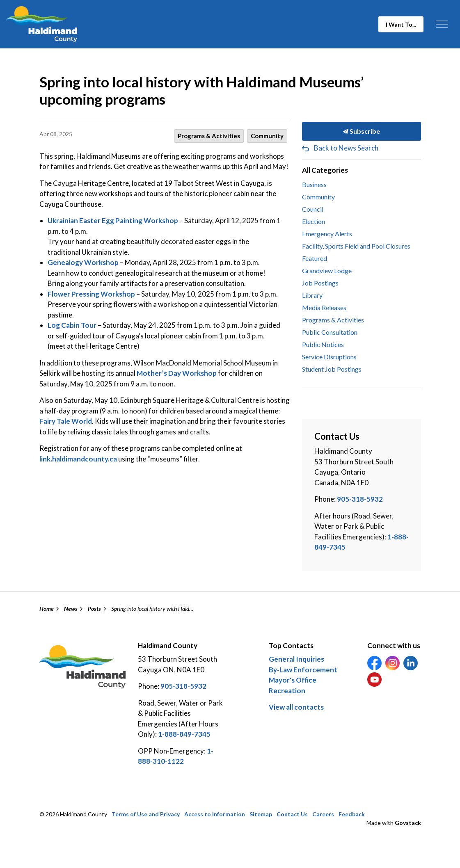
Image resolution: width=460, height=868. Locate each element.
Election (314, 221)
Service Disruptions (329, 357)
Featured (315, 258)
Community (267, 136)
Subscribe (362, 131)
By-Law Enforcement (303, 670)
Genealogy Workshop (83, 262)
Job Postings (320, 283)
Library (312, 295)
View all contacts (296, 707)
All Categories (325, 170)
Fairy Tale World (66, 421)
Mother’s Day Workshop (177, 373)
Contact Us (292, 814)
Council (313, 209)
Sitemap (261, 814)
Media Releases (324, 307)
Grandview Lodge (327, 271)
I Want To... (401, 24)
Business (314, 184)
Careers (323, 814)
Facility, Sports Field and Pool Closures (356, 246)
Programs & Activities (209, 136)
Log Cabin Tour (72, 325)
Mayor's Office (293, 680)
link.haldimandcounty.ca (78, 459)
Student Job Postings (332, 369)
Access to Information (215, 814)
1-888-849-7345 (184, 734)
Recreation (287, 691)
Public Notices (323, 344)
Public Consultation (330, 332)
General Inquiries (296, 659)
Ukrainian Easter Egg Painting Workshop (113, 220)
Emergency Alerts (327, 234)
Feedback (352, 814)
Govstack (408, 823)
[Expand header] (442, 24)
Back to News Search (346, 148)
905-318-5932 (360, 499)
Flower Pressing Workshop (91, 294)
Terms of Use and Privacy (146, 814)
